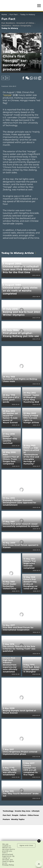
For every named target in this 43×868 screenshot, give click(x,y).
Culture (23, 815)
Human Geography (22, 26)
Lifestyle (36, 811)
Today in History (28, 15)
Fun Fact (14, 15)
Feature (6, 819)
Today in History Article (18, 253)
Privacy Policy (8, 865)
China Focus (33, 815)
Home (4, 15)
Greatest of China (25, 23)
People (15, 815)
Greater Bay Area (22, 811)
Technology (8, 811)
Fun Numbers (8, 23)
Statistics (6, 26)
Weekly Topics (18, 819)
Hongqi (7, 95)
